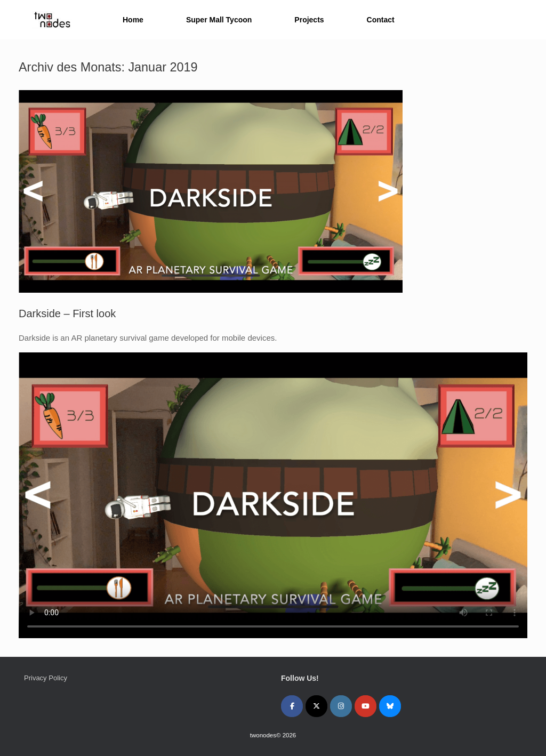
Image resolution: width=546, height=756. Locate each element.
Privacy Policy (46, 678)
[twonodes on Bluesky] (390, 706)
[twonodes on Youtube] (366, 706)
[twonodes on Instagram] (341, 706)
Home (133, 20)
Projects (309, 20)
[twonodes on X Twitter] (316, 706)
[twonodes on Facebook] (292, 706)
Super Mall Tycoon (219, 20)
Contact (381, 20)
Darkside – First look (67, 313)
